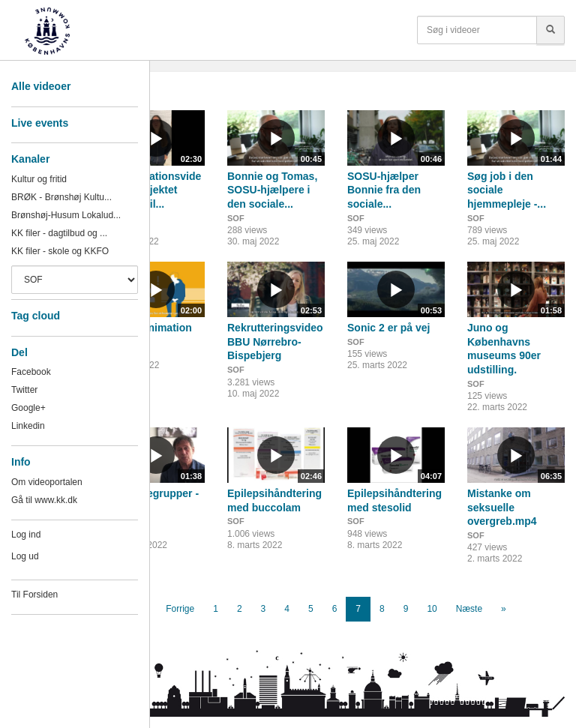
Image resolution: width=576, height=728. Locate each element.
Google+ (28, 408)
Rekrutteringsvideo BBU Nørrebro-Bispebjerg (275, 342)
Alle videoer (41, 86)
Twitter (24, 390)
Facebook (31, 372)
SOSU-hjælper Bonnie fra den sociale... (384, 190)
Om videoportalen (47, 482)
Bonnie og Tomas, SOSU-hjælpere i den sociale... (272, 190)
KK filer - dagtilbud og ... (59, 233)
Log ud (25, 556)
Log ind (26, 535)
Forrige (180, 609)
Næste (469, 609)
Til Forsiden (34, 595)
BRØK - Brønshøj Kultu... (61, 197)
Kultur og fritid (39, 179)
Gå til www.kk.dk (44, 500)
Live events (40, 123)
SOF (236, 218)
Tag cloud (36, 316)
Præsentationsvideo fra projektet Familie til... (154, 190)
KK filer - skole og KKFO (60, 251)
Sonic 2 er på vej (389, 328)
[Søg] (550, 30)
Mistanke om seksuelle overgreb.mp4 (502, 507)
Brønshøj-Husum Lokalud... (66, 215)
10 (432, 609)
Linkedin (28, 426)
